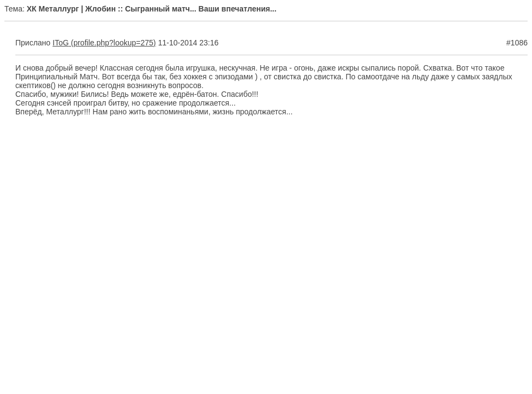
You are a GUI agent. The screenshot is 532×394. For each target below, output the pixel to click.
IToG (61, 43)
